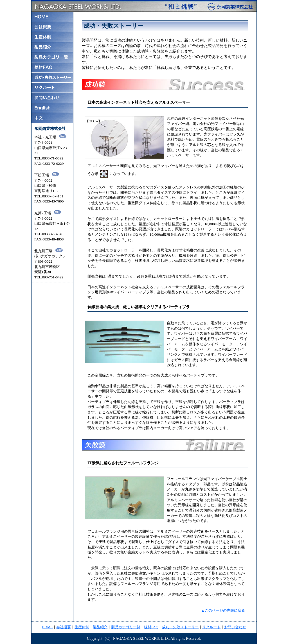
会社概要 (64, 627)
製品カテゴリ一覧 (126, 627)
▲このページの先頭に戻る (223, 610)
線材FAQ (151, 627)
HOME (47, 627)
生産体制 (82, 627)
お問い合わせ (235, 627)
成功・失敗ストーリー (180, 627)
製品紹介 (100, 627)
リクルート (211, 627)
